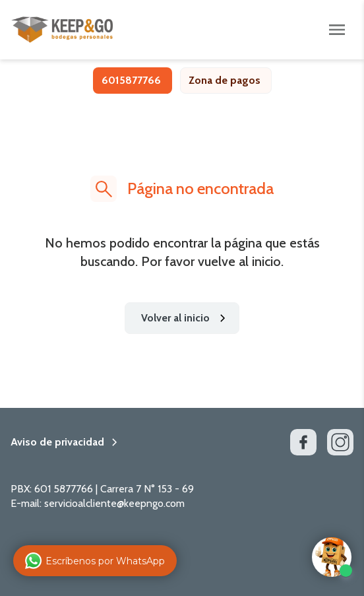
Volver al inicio (186, 318)
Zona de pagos (225, 80)
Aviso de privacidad (57, 442)
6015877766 (131, 80)
